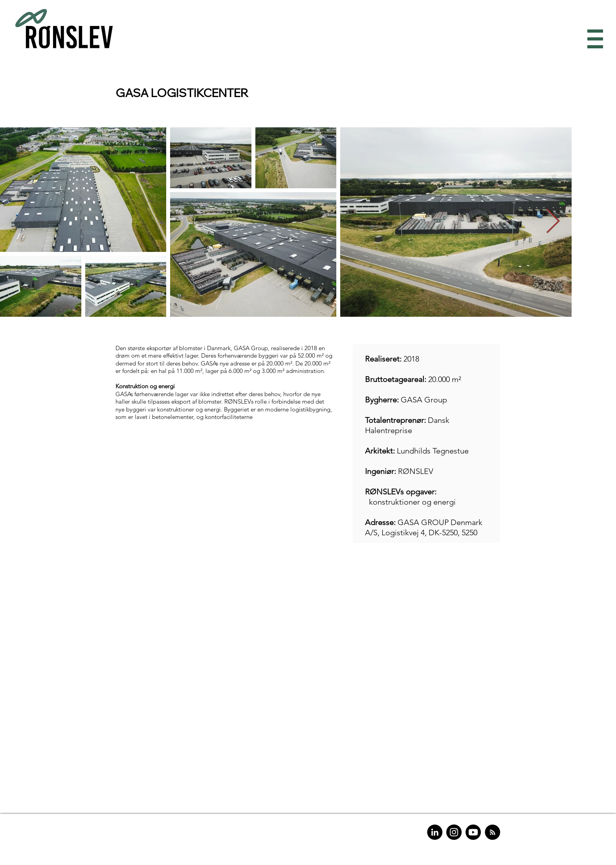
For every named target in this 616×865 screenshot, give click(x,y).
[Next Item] (553, 222)
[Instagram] (454, 832)
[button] (593, 39)
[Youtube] (473, 832)
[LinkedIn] (435, 832)
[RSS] (492, 832)
